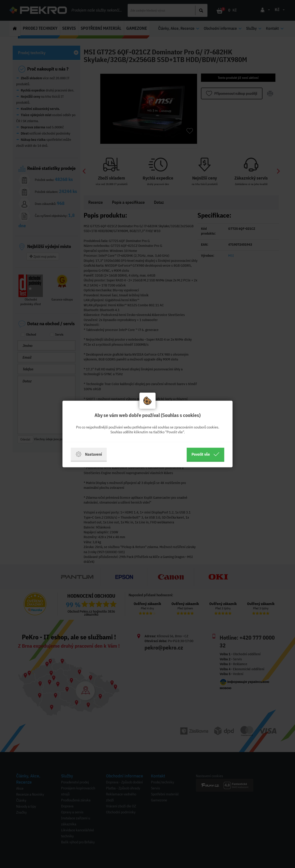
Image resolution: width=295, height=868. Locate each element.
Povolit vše (205, 454)
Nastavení (89, 454)
